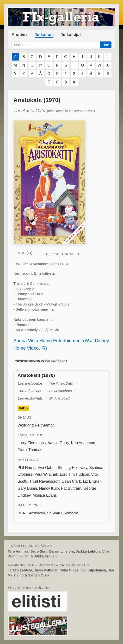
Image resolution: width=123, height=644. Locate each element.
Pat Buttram (71, 488)
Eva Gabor (47, 468)
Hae (106, 45)
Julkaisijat (71, 35)
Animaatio (37, 513)
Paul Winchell (46, 474)
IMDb (23, 408)
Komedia (71, 513)
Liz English (92, 481)
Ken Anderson (83, 443)
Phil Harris (26, 468)
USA (21, 513)
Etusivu (19, 35)
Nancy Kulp (49, 488)
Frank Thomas (30, 450)
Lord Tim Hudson (74, 474)
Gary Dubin (27, 488)
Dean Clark (71, 481)
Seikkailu (54, 513)
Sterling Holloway (72, 468)
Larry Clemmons (32, 443)
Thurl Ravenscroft (44, 481)
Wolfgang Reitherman (36, 425)
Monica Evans (45, 495)
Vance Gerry (58, 443)
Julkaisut (44, 35)
